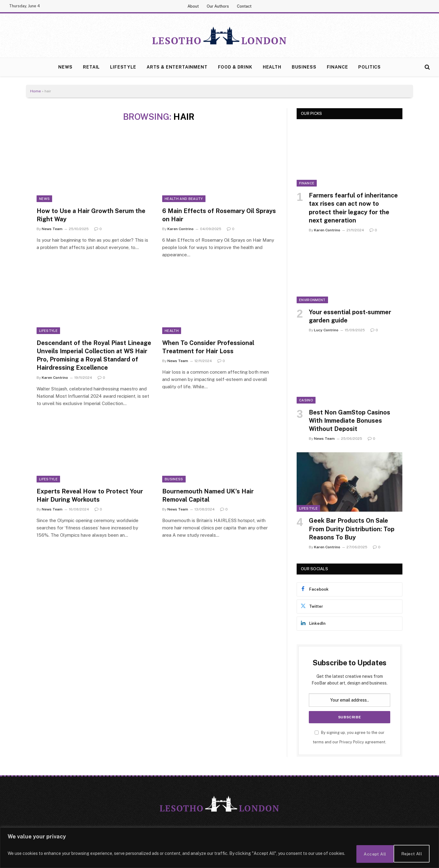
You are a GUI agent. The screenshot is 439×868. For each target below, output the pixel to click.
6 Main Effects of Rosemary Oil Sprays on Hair (219, 215)
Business (304, 67)
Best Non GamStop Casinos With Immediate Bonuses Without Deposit (350, 421)
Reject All (370, 854)
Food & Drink (235, 67)
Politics (369, 67)
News (65, 67)
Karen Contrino (180, 229)
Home (36, 91)
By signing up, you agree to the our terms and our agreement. (350, 737)
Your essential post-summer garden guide (350, 316)
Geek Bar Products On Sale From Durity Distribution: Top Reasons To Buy (352, 529)
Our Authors (218, 6)
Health (272, 67)
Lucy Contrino (326, 330)
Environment (312, 300)
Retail (91, 67)
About (193, 6)
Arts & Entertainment (177, 67)
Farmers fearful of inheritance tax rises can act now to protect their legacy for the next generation (353, 208)
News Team (52, 229)
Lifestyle (123, 67)
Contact (244, 6)
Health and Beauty (184, 199)
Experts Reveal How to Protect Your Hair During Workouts (90, 495)
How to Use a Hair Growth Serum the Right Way (91, 215)
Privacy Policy (352, 742)
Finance (337, 67)
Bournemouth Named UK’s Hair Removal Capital (208, 495)
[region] (220, 848)
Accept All (411, 854)
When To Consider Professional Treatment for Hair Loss (208, 347)
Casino (306, 400)
